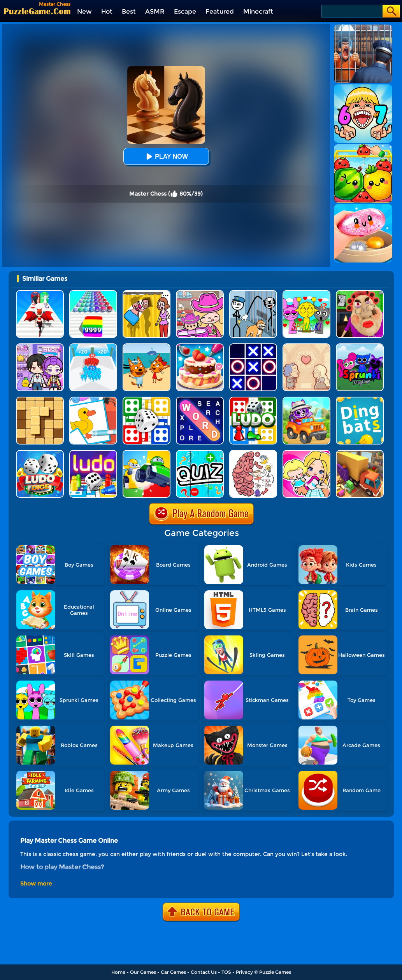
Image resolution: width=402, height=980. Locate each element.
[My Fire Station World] (306, 453)
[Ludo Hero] (253, 400)
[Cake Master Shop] (200, 346)
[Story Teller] (306, 346)
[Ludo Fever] (147, 400)
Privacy (244, 972)
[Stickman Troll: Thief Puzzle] (253, 293)
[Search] (352, 11)
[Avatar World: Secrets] (40, 346)
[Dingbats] (360, 400)
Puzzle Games (275, 972)
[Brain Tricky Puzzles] (253, 453)
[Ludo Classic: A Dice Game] (40, 453)
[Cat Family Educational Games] (147, 346)
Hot (107, 11)
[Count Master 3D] (93, 346)
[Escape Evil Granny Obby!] (360, 293)
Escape (185, 11)
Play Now (166, 157)
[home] (37, 11)
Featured (220, 11)
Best (129, 11)
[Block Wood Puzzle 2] (40, 400)
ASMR (155, 11)
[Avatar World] (200, 293)
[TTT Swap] (253, 346)
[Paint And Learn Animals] (306, 400)
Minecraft (258, 11)
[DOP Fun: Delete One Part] (147, 293)
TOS (226, 972)
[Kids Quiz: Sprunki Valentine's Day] (306, 293)
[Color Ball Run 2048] (93, 293)
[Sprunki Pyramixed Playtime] (360, 346)
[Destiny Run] (40, 293)
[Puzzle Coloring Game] (93, 400)
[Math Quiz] (200, 453)
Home (118, 972)
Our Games (143, 972)
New (84, 11)
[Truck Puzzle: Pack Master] (360, 453)
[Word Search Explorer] (200, 400)
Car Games (173, 972)
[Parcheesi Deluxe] (93, 453)
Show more (36, 884)
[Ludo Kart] (147, 453)
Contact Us (204, 972)
